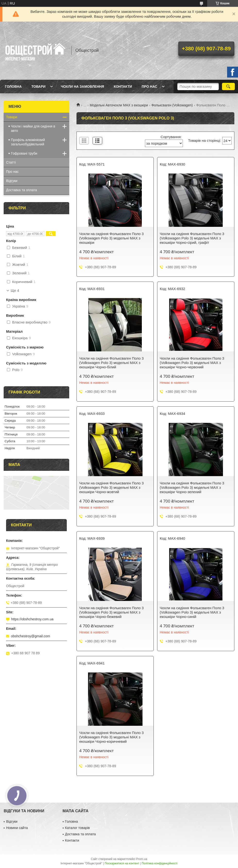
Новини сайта (17, 828)
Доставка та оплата (21, 190)
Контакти (123, 87)
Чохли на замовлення (82, 87)
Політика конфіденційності (160, 863)
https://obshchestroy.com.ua (32, 619)
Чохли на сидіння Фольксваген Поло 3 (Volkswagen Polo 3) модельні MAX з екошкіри (111, 238)
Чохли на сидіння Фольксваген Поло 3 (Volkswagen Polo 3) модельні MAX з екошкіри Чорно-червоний (192, 363)
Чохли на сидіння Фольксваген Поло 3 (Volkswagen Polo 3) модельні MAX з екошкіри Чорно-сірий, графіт (192, 238)
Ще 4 (15, 291)
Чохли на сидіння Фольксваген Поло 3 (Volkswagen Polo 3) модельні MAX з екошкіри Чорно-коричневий (111, 737)
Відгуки (12, 181)
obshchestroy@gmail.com (30, 636)
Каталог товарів (77, 828)
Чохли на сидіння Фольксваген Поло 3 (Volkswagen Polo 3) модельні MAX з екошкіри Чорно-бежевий (111, 612)
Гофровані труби (24, 153)
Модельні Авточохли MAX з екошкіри (119, 105)
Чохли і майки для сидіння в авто (33, 128)
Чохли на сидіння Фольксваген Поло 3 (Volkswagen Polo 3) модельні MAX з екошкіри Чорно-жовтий (111, 487)
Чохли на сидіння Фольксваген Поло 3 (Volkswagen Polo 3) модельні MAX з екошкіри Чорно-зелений (192, 487)
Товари (38, 87)
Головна (13, 87)
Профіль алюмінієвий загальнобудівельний (28, 142)
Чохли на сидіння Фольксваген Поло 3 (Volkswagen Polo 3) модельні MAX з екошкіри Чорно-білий (111, 363)
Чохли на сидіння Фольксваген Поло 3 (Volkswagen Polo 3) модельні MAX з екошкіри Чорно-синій (192, 612)
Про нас (149, 87)
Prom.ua (142, 859)
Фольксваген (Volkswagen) (172, 105)
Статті (11, 162)
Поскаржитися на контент (122, 863)
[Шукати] (228, 87)
